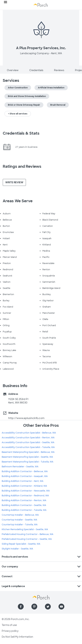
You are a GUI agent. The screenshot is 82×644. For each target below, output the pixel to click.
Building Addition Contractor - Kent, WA (23, 481)
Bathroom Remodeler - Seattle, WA (20, 467)
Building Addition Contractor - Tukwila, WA (24, 510)
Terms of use (9, 625)
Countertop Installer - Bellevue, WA (20, 515)
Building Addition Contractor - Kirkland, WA (24, 486)
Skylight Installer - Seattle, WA (17, 549)
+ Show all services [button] (18, 114)
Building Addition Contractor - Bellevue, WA (25, 471)
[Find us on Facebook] (21, 607)
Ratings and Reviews (22, 166)
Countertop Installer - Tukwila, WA (20, 525)
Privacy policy (10, 631)
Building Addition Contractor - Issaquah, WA (25, 476)
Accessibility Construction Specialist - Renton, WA (28, 438)
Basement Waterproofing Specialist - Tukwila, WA (28, 462)
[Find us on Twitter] (48, 607)
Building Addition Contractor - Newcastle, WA (26, 491)
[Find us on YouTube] (61, 607)
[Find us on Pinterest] (34, 607)
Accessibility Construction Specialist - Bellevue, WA (29, 433)
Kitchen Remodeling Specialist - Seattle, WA (25, 529)
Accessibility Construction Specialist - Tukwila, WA (28, 447)
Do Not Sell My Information (17, 637)
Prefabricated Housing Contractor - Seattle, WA (27, 539)
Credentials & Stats (21, 133)
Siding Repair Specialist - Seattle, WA (21, 544)
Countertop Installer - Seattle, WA (19, 520)
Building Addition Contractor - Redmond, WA (25, 496)
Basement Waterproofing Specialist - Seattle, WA (27, 457)
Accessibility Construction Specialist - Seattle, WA (28, 442)
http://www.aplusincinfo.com (26, 418)
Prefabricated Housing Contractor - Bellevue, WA (28, 534)
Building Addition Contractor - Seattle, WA (24, 505)
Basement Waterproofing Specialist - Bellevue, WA (28, 452)
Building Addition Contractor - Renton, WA (24, 500)
